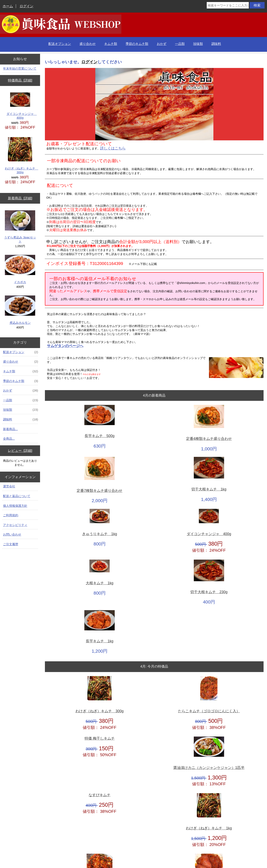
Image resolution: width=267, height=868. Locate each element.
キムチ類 (111, 44)
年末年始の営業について (20, 68)
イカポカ (20, 269)
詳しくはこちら (113, 148)
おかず (162, 44)
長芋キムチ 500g (100, 436)
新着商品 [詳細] (20, 198)
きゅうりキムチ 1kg (100, 534)
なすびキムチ (100, 795)
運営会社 (9, 486)
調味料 (216, 44)
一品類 (180, 44)
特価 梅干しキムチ (100, 738)
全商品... (9, 439)
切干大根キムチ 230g (209, 592)
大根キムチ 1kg (100, 583)
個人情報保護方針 (15, 506)
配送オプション (60, 44)
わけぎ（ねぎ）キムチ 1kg (209, 828)
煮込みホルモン (20, 310)
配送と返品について (17, 496)
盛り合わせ (88, 44)
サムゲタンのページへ (65, 346)
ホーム (8, 6)
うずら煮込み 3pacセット (20, 227)
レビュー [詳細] (20, 451)
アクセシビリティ (15, 525)
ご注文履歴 (11, 544)
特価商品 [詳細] (20, 80)
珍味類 (198, 44)
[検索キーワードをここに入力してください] (228, 5)
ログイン (26, 6)
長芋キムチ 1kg (100, 641)
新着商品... (10, 429)
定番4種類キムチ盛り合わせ (209, 439)
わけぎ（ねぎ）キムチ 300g (21, 156)
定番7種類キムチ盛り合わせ (100, 491)
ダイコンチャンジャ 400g (22, 106)
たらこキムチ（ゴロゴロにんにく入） (209, 711)
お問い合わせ (12, 534)
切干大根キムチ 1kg (209, 489)
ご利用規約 (11, 515)
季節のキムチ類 (137, 44)
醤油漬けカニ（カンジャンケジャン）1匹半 (209, 768)
